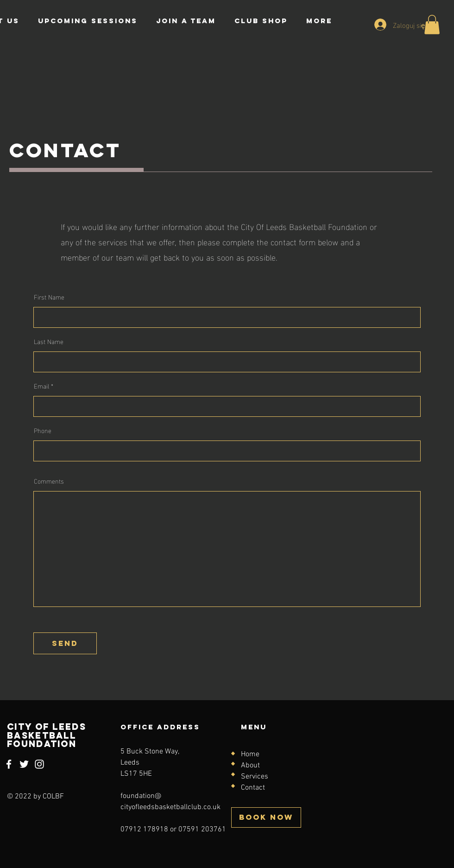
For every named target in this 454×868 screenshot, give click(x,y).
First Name (49, 297)
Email (41, 386)
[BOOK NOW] (266, 817)
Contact (253, 788)
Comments (49, 481)
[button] (432, 25)
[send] (65, 643)
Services (255, 777)
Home (250, 754)
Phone (43, 430)
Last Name (49, 341)
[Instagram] (39, 764)
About (250, 766)
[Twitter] (24, 764)
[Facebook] (9, 764)
